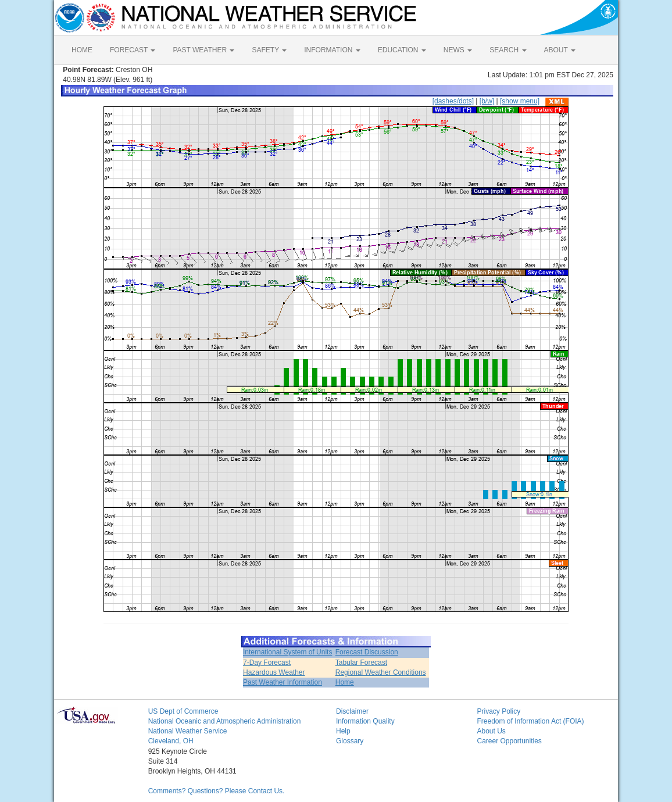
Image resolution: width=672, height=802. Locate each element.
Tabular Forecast (361, 663)
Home (345, 682)
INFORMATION (332, 50)
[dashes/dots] (453, 101)
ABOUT (560, 50)
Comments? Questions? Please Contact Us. (217, 791)
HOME (82, 50)
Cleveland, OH (171, 741)
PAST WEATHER (203, 50)
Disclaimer (352, 711)
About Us (491, 731)
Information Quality (365, 721)
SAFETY (269, 50)
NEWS (458, 50)
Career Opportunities (509, 741)
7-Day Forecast (267, 663)
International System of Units (287, 652)
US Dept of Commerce (183, 711)
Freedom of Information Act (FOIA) (530, 721)
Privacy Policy (498, 711)
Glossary (350, 741)
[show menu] (520, 101)
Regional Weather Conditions (381, 672)
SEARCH (508, 50)
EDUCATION (402, 50)
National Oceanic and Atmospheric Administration (225, 721)
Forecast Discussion (367, 652)
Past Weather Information (283, 682)
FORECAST (133, 50)
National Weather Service (188, 731)
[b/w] (487, 101)
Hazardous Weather (274, 672)
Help (343, 731)
